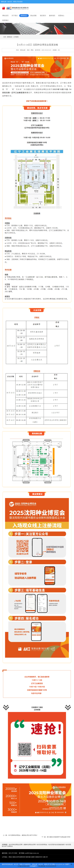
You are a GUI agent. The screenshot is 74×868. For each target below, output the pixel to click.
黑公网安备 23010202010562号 (47, 866)
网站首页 (5, 16)
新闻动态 (24, 16)
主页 (5, 37)
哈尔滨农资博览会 (42, 845)
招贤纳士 (61, 16)
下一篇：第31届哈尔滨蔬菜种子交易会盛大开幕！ (56, 837)
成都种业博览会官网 (30, 845)
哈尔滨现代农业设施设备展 (56, 845)
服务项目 (52, 16)
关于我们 (15, 16)
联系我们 (5, 20)
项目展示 (43, 16)
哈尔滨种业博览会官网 (16, 845)
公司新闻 (16, 37)
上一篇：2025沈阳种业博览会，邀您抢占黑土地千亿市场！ (20, 835)
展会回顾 (33, 16)
